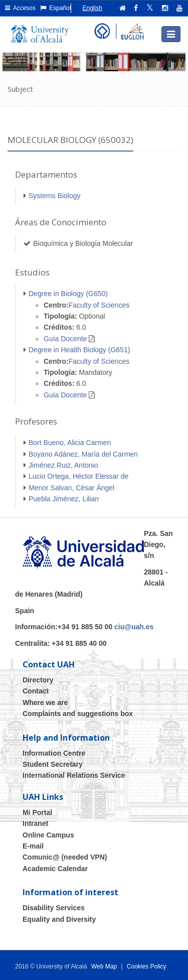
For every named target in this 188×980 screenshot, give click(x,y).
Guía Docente (65, 339)
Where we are (45, 703)
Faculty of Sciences (99, 305)
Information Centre (54, 753)
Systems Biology (54, 196)
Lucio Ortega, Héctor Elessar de (78, 476)
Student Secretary (53, 764)
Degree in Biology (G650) (68, 294)
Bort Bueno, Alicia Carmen (70, 443)
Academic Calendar (55, 869)
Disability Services (54, 908)
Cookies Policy (147, 966)
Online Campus (48, 835)
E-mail (33, 846)
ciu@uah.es (134, 627)
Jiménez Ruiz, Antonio (63, 465)
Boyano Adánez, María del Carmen (83, 454)
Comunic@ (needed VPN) (65, 857)
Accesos (20, 8)
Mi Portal (37, 812)
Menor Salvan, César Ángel (71, 488)
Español (56, 8)
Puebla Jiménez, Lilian (64, 499)
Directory (38, 680)
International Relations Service (74, 775)
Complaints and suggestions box (78, 714)
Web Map (104, 966)
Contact (36, 691)
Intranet (35, 823)
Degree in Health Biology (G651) (79, 350)
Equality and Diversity (59, 919)
